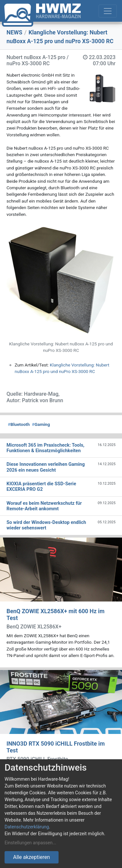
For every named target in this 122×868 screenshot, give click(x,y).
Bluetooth (19, 424)
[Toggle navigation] (108, 11)
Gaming (41, 424)
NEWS (14, 32)
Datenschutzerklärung (27, 827)
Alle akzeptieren (31, 857)
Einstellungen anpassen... (30, 843)
